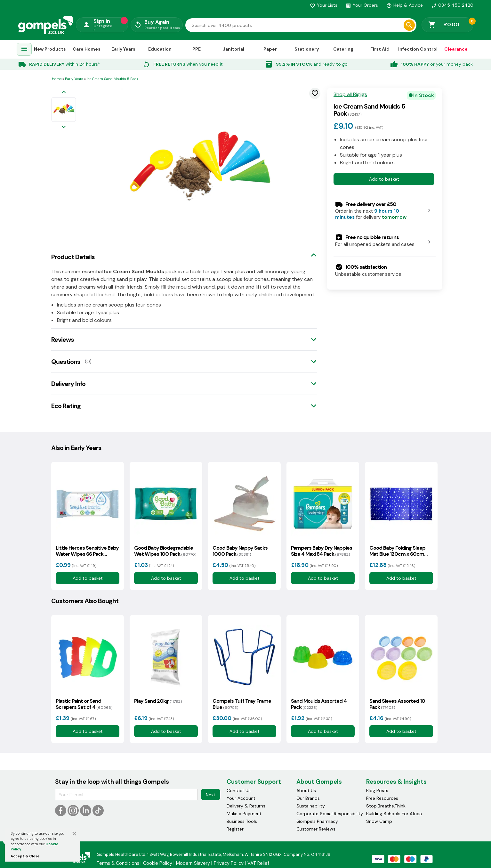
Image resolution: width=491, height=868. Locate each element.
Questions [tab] (66, 362)
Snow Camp (379, 821)
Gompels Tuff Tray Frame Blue (242, 704)
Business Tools (242, 821)
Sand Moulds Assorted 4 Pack (319, 704)
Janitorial (233, 49)
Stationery (307, 49)
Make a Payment (244, 814)
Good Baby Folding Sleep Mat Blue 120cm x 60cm (397, 551)
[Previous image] (64, 92)
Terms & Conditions (118, 863)
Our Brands (308, 798)
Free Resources (382, 798)
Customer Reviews (316, 829)
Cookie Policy (158, 863)
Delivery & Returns (246, 806)
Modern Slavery (193, 863)
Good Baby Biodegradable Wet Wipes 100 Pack (165, 551)
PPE (197, 49)
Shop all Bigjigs (350, 94)
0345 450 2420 (452, 5)
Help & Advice (405, 5)
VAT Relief (258, 863)
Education (160, 49)
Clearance (456, 49)
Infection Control (418, 49)
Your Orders (362, 5)
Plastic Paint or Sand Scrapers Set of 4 (84, 704)
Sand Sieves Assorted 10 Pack (397, 704)
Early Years (123, 49)
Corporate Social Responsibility (330, 814)
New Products (50, 49)
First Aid (380, 49)
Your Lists (324, 5)
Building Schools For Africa (394, 814)
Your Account (241, 798)
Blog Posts (377, 790)
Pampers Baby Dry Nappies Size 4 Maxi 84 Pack (322, 551)
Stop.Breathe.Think (386, 806)
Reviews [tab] (63, 340)
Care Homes (87, 49)
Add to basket (384, 179)
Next (211, 795)
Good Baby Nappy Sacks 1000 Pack (240, 551)
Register (235, 829)
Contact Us (239, 790)
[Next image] (64, 127)
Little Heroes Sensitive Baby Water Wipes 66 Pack (87, 551)
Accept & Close (25, 856)
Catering (343, 49)
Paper (270, 49)
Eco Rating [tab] (66, 406)
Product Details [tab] (73, 257)
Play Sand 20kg (158, 701)
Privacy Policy (229, 863)
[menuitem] (24, 49)
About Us (306, 790)
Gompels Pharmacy (317, 821)
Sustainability (311, 806)
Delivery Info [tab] (68, 384)
